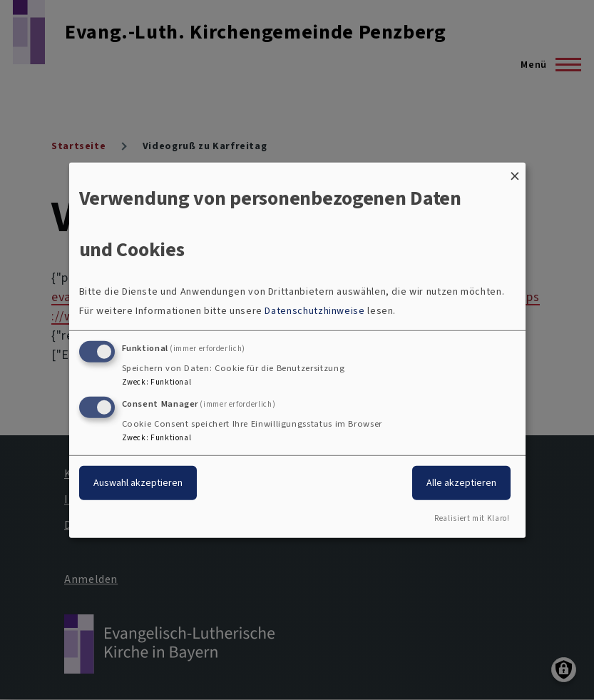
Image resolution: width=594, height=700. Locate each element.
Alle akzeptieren (461, 483)
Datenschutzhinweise (314, 311)
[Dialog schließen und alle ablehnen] (515, 171)
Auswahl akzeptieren (138, 483)
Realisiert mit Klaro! (472, 518)
